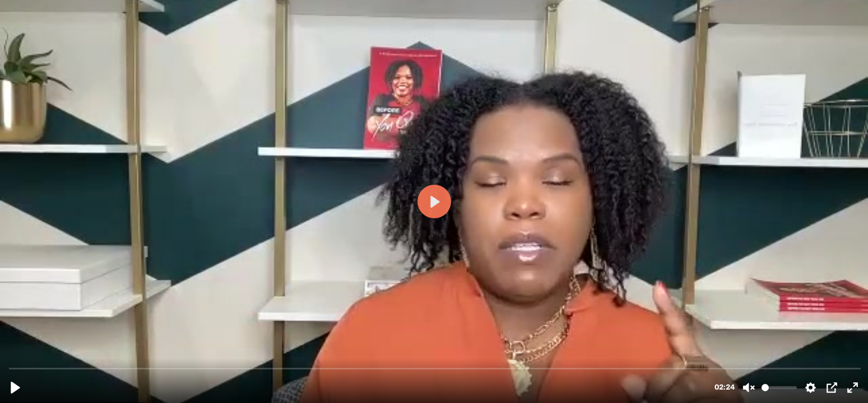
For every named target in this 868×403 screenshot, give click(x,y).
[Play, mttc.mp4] (15, 388)
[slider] (435, 368)
